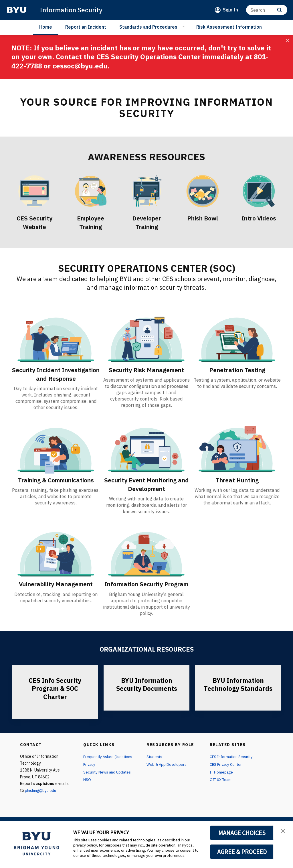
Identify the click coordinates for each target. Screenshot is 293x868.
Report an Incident (86, 27)
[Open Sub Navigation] (184, 27)
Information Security (73, 10)
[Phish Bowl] (203, 191)
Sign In (230, 10)
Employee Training (91, 222)
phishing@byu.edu (40, 810)
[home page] (17, 10)
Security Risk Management (146, 370)
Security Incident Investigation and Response (56, 378)
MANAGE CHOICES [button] (242, 833)
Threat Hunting (237, 488)
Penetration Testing (237, 370)
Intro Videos (259, 218)
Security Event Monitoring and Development (146, 493)
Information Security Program (146, 597)
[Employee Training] (90, 191)
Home (46, 27)
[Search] (267, 10)
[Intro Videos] (259, 191)
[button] (284, 831)
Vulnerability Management (56, 592)
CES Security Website (34, 222)
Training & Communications (56, 493)
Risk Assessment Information (229, 27)
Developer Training (147, 222)
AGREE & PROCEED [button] (242, 852)
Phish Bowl (203, 218)
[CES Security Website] (34, 191)
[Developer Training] (146, 191)
